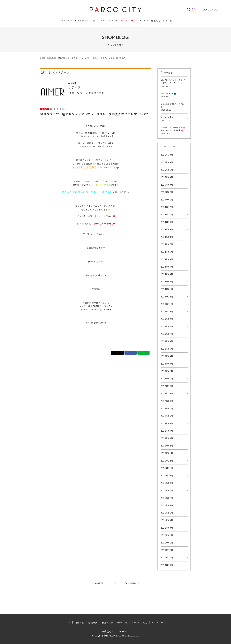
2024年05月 (167, 259)
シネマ (166, 20)
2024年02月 (167, 282)
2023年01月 (167, 379)
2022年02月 (167, 446)
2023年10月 (167, 311)
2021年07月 (167, 498)
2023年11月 (167, 304)
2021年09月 (167, 483)
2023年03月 (167, 364)
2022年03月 (167, 438)
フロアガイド (65, 20)
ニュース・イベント (108, 20)
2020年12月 (167, 550)
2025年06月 (167, 170)
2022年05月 (167, 423)
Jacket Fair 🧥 (173, 95)
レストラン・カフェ (85, 20)
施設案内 (156, 20)
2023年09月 (167, 319)
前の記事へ (100, 583)
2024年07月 (167, 244)
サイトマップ (159, 622)
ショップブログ (129, 20)
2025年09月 (167, 162)
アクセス (144, 20)
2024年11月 (167, 214)
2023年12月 (167, 297)
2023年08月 (167, 326)
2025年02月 (167, 192)
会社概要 (93, 622)
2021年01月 (167, 543)
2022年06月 (167, 416)
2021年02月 (167, 535)
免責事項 (79, 622)
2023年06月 (167, 341)
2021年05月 (167, 513)
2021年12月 (167, 461)
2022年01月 (167, 453)
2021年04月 (167, 520)
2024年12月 (167, 207)
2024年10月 (167, 222)
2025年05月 (167, 177)
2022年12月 (167, 386)
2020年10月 (167, 565)
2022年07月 (167, 408)
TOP (67, 622)
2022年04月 (167, 431)
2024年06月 (167, 252)
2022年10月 (167, 393)
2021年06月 (167, 505)
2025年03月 (167, 185)
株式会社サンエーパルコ (115, 631)
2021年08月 (167, 490)
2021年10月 (167, 476)
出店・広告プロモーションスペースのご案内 (125, 622)
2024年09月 (167, 229)
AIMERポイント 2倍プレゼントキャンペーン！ (173, 83)
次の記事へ (131, 583)
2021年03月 (167, 528)
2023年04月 (167, 356)
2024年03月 (167, 274)
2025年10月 (167, 155)
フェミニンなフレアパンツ (173, 107)
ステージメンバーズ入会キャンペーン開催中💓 (173, 130)
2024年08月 (167, 237)
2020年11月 (167, 557)
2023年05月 (167, 349)
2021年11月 (167, 468)
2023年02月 (167, 371)
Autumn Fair (173, 119)
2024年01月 (167, 289)
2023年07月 (167, 334)
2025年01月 (167, 200)
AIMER (74, 82)
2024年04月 (167, 267)
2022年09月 (167, 401)
